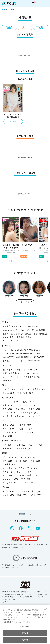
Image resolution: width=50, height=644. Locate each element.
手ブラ (9, 491)
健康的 (35, 409)
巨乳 (29, 402)
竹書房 (35, 334)
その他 (36, 495)
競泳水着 (40, 389)
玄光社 (28, 330)
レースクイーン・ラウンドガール (21, 468)
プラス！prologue (29, 370)
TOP (4, 9)
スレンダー (12, 402)
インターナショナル (15, 416)
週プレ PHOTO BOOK (13, 350)
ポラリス (41, 377)
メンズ (9, 495)
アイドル (29, 457)
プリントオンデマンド (13, 377)
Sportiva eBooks (33, 361)
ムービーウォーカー (12, 341)
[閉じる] (47, 608)
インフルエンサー (14, 475)
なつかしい (26, 429)
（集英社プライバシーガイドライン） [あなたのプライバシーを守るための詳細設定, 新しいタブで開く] (17, 622)
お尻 (8, 405)
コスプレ (10, 389)
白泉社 (13, 337)
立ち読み (13, 122)
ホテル (9, 448)
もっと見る (25, 302)
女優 (8, 461)
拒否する (25, 633)
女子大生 (10, 464)
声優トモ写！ (30, 377)
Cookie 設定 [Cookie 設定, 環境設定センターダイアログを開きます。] (25, 627)
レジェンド (11, 479)
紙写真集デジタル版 (12, 370)
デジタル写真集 (9, 27)
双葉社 (29, 337)
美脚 (8, 409)
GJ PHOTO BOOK (11, 353)
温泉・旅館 (25, 448)
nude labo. (7, 380)
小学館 (17, 334)
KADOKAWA (32, 326)
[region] (25, 624)
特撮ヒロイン (37, 475)
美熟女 (9, 429)
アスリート (11, 483)
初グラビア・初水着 (30, 491)
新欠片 (6, 337)
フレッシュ (11, 413)
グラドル (11, 457)
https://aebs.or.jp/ (7, 602)
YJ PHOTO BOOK (32, 350)
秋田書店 (7, 326)
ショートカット (26, 405)
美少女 (9, 425)
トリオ (21, 445)
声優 (36, 461)
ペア (8, 445)
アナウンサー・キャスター (18, 472)
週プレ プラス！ (25, 27)
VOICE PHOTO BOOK (28, 373)
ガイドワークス (19, 326)
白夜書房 (21, 337)
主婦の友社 (8, 334)
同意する (25, 640)
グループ (36, 445)
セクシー (29, 432)
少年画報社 (26, 334)
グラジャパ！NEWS (40, 27)
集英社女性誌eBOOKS (34, 357)
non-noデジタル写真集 (13, 357)
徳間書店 (43, 334)
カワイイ (11, 432)
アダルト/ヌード (28, 483)
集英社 (42, 330)
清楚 (8, 436)
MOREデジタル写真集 (30, 353)
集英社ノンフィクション (14, 361)
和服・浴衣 (26, 393)
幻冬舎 (35, 330)
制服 (25, 389)
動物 (23, 495)
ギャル (35, 416)
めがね (9, 393)
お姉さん (25, 425)
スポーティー (30, 413)
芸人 (27, 479)
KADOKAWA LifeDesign (13, 330)
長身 (21, 409)
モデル (22, 461)
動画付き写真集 (10, 373)
